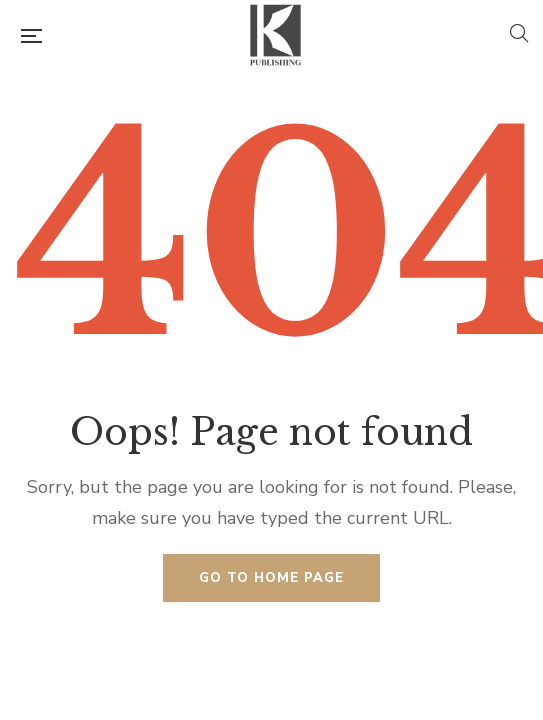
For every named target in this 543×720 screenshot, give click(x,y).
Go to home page (271, 578)
